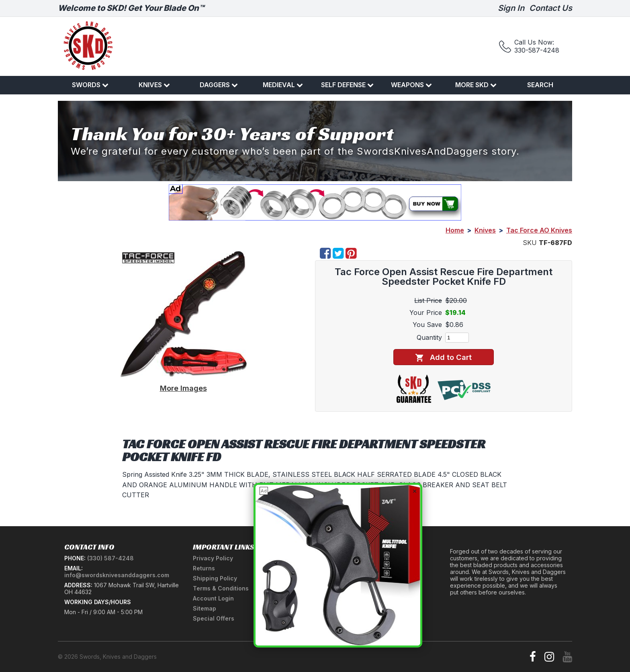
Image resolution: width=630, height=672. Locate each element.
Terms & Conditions (221, 588)
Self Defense (347, 85)
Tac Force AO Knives (539, 230)
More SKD (476, 85)
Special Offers (214, 618)
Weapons (411, 85)
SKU (530, 243)
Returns (204, 568)
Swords (90, 85)
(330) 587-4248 (110, 558)
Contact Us (551, 8)
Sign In (511, 8)
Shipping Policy (215, 578)
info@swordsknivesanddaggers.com (117, 575)
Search (540, 85)
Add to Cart (443, 357)
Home (455, 230)
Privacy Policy (213, 558)
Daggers (219, 85)
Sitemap (205, 608)
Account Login (213, 598)
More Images (183, 388)
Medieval (283, 85)
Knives (154, 85)
